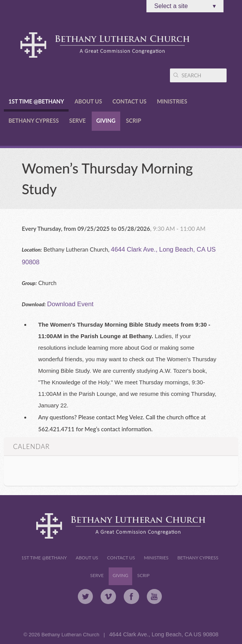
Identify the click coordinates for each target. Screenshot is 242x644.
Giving (106, 121)
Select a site (185, 6)
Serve (78, 121)
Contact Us (129, 101)
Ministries (172, 101)
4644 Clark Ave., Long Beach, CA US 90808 (164, 634)
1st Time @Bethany (36, 101)
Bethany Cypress (34, 121)
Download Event (70, 304)
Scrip (134, 121)
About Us (88, 101)
